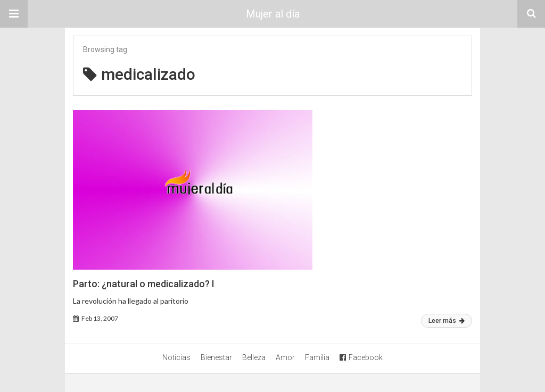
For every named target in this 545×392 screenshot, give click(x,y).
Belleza (254, 357)
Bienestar (216, 357)
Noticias (176, 357)
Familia (317, 357)
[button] (14, 14)
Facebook (361, 357)
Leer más (447, 321)
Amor (285, 357)
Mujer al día (273, 14)
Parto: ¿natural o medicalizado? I (144, 284)
